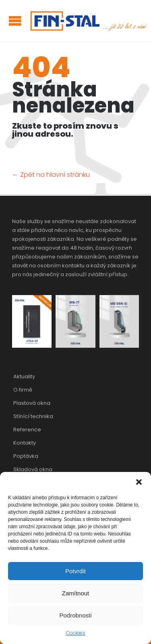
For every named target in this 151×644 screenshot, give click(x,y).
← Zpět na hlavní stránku (51, 175)
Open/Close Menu (15, 21)
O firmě (23, 390)
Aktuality (24, 376)
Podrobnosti (75, 615)
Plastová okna (32, 403)
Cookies (76, 633)
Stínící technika (33, 416)
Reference (27, 430)
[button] (139, 482)
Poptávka (26, 456)
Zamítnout (76, 593)
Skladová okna (33, 469)
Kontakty (25, 443)
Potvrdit (75, 571)
